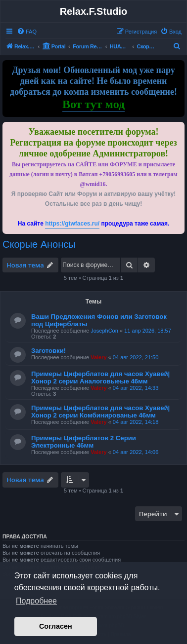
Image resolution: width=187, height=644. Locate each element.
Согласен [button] (56, 626)
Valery (98, 357)
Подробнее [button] (36, 601)
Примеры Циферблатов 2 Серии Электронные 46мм (84, 442)
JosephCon (104, 331)
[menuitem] (27, 32)
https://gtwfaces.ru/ (72, 224)
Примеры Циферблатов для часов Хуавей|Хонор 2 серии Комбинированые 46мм (100, 412)
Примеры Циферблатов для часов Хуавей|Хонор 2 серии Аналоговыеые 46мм (100, 378)
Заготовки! (48, 351)
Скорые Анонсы (39, 244)
